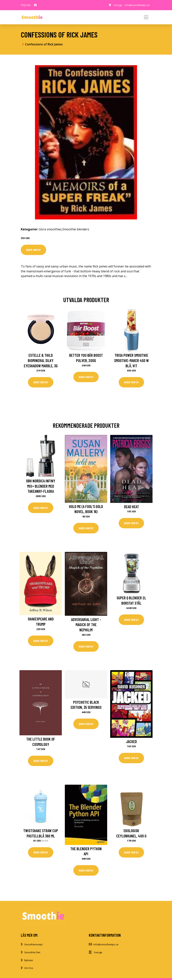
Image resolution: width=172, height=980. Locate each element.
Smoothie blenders (76, 229)
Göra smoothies (50, 229)
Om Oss (29, 969)
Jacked (131, 742)
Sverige (116, 5)
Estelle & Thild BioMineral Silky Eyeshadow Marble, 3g (41, 360)
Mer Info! (33, 250)
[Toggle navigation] (146, 17)
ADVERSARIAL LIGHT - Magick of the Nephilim (86, 625)
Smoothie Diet (32, 954)
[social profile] (35, 5)
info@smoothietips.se (136, 5)
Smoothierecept (33, 946)
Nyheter (29, 962)
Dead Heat (131, 507)
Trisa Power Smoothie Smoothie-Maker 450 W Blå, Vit (131, 360)
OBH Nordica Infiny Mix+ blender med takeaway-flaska (41, 486)
